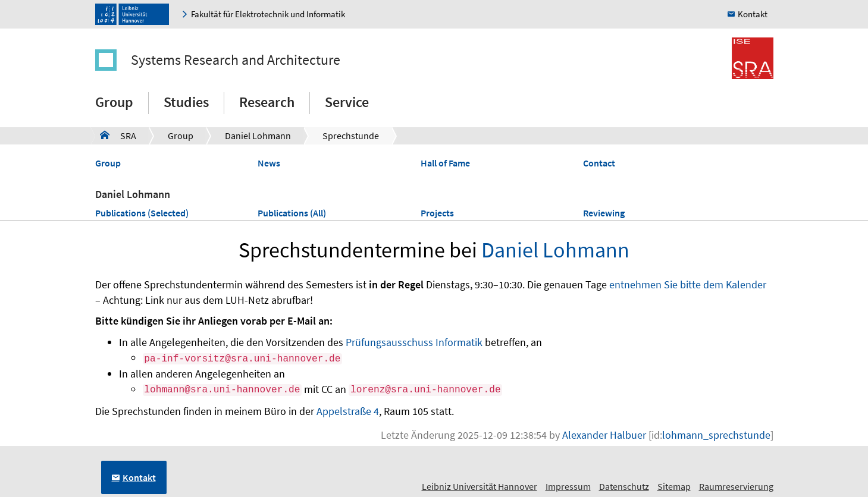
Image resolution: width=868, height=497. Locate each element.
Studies (186, 102)
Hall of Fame (445, 163)
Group (114, 102)
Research (267, 102)
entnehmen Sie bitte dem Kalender (688, 284)
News (269, 163)
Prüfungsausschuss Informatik (414, 342)
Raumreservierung (736, 486)
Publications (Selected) (142, 213)
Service (347, 102)
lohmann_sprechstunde (716, 435)
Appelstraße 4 (348, 411)
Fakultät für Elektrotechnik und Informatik (268, 14)
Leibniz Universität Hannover (480, 486)
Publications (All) (292, 213)
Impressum (568, 486)
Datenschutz (624, 486)
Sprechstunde (351, 136)
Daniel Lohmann (258, 136)
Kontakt (753, 14)
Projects (437, 213)
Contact (599, 163)
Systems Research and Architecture (236, 60)
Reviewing (604, 213)
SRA (118, 135)
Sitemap (674, 486)
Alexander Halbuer (604, 435)
